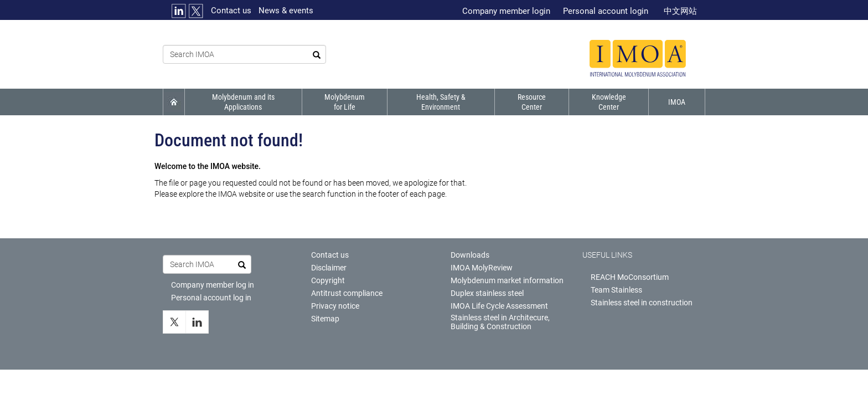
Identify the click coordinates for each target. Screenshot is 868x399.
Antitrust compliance (347, 293)
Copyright (328, 280)
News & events (286, 11)
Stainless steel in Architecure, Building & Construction (500, 322)
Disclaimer (329, 268)
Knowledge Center (608, 102)
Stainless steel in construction (642, 303)
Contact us (231, 11)
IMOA (677, 102)
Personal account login (606, 11)
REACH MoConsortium (630, 277)
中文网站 (680, 11)
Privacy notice (335, 306)
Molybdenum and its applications (243, 102)
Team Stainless (616, 290)
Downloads (470, 255)
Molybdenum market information (507, 280)
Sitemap (325, 319)
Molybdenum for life (344, 102)
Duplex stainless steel (487, 293)
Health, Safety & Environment (440, 102)
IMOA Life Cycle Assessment (499, 306)
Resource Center (531, 102)
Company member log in (213, 285)
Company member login (506, 11)
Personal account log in (211, 298)
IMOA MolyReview (482, 268)
